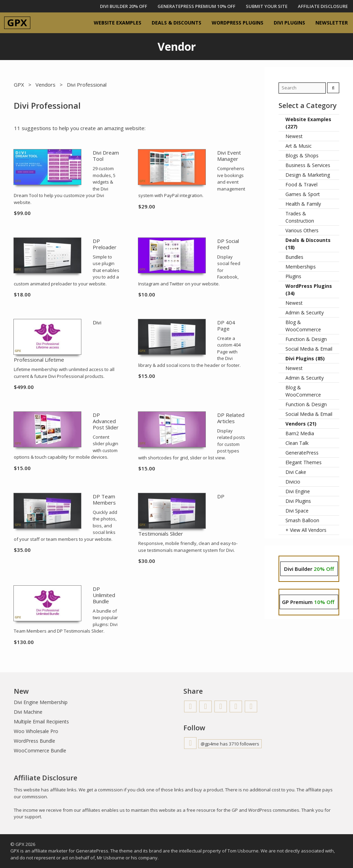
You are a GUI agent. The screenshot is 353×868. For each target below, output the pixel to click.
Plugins (293, 276)
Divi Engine (298, 491)
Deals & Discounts (176, 23)
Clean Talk (297, 443)
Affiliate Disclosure (323, 6)
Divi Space (297, 511)
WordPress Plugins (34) (309, 290)
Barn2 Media (300, 433)
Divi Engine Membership (41, 702)
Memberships (301, 267)
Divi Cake (296, 472)
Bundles (294, 257)
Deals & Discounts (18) (308, 244)
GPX (19, 85)
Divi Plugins (289, 23)
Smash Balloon (302, 520)
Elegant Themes (304, 462)
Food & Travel (301, 184)
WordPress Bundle (34, 741)
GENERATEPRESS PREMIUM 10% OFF (196, 6)
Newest (294, 136)
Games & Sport (303, 194)
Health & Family (303, 204)
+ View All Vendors (306, 530)
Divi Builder (309, 569)
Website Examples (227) (308, 123)
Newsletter (332, 23)
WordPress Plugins (238, 23)
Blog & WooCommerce (303, 326)
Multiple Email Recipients (41, 721)
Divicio (293, 482)
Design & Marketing (308, 175)
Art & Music (299, 146)
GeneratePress (302, 453)
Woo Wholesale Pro (36, 731)
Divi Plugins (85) (305, 358)
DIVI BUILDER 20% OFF (124, 6)
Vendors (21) (301, 424)
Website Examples (118, 23)
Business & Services (308, 165)
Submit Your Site (267, 6)
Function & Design (306, 339)
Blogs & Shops (302, 155)
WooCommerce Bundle (40, 750)
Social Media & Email (309, 349)
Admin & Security (305, 313)
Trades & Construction (300, 217)
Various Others (302, 230)
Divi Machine (28, 712)
